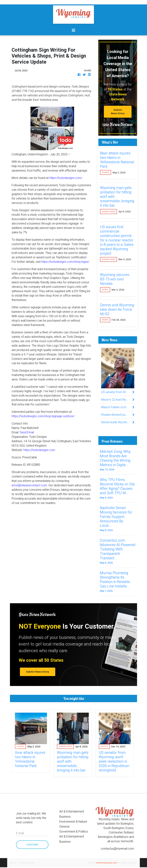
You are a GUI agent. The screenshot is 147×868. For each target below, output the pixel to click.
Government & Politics (74, 831)
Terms (13, 863)
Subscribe (32, 845)
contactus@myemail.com (117, 849)
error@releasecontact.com (29, 485)
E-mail (20, 833)
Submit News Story (118, 112)
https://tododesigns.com (39, 450)
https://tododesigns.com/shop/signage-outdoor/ (43, 416)
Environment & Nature (73, 821)
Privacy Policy (28, 863)
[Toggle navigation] (73, 30)
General (64, 826)
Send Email (27, 432)
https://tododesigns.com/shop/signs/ (65, 262)
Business (65, 817)
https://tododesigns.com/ (66, 178)
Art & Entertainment (72, 811)
